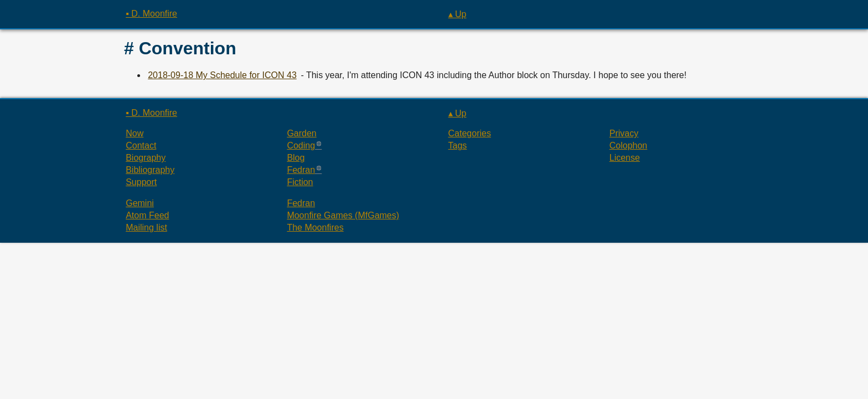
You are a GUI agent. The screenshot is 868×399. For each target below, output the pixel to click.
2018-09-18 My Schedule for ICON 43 (222, 75)
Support (141, 182)
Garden (301, 133)
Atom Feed (147, 215)
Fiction (300, 182)
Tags (458, 145)
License (625, 158)
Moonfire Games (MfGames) (343, 215)
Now (135, 133)
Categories (470, 133)
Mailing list (146, 227)
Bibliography (150, 170)
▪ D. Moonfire (151, 14)
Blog (296, 158)
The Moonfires (315, 227)
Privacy (624, 133)
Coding (301, 145)
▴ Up (458, 14)
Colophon (629, 145)
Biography (146, 158)
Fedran (301, 170)
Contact (141, 145)
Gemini (140, 203)
